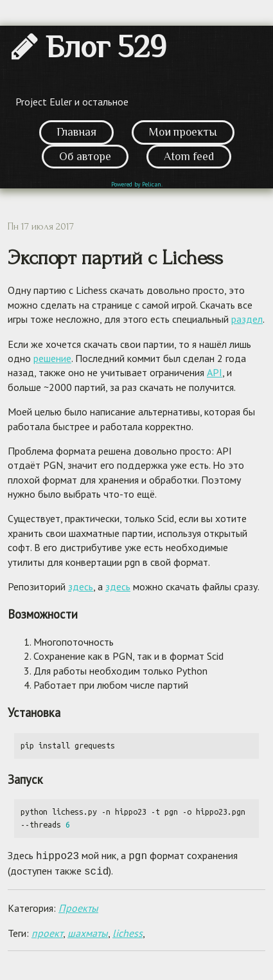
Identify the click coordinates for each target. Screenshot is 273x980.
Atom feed (189, 156)
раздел (247, 319)
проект (47, 930)
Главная (76, 132)
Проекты (78, 905)
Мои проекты (183, 132)
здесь (81, 586)
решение (52, 358)
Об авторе (85, 156)
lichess (128, 930)
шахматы (88, 930)
